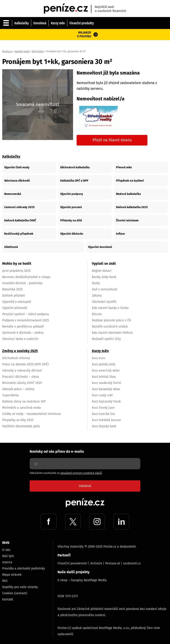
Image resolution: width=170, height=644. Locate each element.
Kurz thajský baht (104, 426)
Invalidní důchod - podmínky (22, 283)
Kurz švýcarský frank (106, 402)
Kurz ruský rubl (102, 395)
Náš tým (8, 556)
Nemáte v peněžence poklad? (23, 327)
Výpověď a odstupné (17, 302)
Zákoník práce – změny (18, 389)
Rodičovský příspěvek (19, 234)
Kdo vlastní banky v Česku (110, 308)
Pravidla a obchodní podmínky (24, 568)
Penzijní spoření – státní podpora (26, 314)
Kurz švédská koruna (106, 420)
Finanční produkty (82, 23)
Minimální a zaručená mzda (22, 408)
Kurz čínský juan (103, 408)
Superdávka (11, 395)
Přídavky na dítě (71, 220)
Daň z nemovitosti (105, 289)
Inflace (120, 234)
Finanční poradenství (72, 563)
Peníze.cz (7, 51)
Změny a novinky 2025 (20, 351)
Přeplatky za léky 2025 (18, 420)
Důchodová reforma (16, 358)
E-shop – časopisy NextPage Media (82, 580)
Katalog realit (22, 51)
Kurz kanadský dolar (106, 389)
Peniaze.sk (113, 563)
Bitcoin (97, 314)
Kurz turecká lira (103, 414)
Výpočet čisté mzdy (17, 167)
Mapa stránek (12, 575)
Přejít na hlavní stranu (112, 140)
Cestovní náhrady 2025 (19, 207)
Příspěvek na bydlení (130, 181)
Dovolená (40, 23)
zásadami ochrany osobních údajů (81, 473)
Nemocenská (13, 194)
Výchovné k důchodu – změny (23, 333)
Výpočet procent (71, 207)
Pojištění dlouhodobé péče (21, 426)
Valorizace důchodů (17, 181)
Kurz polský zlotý (104, 364)
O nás (6, 550)
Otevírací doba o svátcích (20, 339)
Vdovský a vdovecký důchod (22, 371)
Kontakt (8, 599)
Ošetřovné (11, 247)
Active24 (96, 563)
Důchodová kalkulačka (75, 167)
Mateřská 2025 (12, 289)
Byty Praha (38, 51)
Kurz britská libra (104, 377)
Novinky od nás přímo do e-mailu (57, 451)
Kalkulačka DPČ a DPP (74, 181)
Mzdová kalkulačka (128, 194)
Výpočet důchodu (72, 234)
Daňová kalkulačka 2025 (132, 207)
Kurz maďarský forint (106, 383)
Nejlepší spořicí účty (106, 339)
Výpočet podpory (72, 194)
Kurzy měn (58, 23)
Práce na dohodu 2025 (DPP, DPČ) (25, 364)
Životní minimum (127, 220)
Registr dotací (102, 271)
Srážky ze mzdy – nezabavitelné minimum (32, 414)
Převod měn (124, 167)
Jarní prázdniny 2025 (16, 271)
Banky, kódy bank (104, 277)
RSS (5, 581)
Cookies (8, 593)
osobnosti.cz (132, 563)
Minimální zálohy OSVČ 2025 (22, 383)
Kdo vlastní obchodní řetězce (112, 333)
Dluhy (96, 283)
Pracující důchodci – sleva (21, 377)
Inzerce (7, 562)
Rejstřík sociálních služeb (110, 327)
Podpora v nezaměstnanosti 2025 (26, 320)
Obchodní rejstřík (104, 302)
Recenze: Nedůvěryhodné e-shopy (26, 277)
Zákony (97, 296)
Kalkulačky (22, 23)
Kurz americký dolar (106, 371)
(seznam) (21, 593)
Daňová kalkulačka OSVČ (20, 220)
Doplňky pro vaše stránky (20, 587)
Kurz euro (99, 358)
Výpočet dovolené (100, 247)
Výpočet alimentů (15, 308)
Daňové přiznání (14, 296)
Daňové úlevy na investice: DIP (24, 402)
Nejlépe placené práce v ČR (111, 320)
